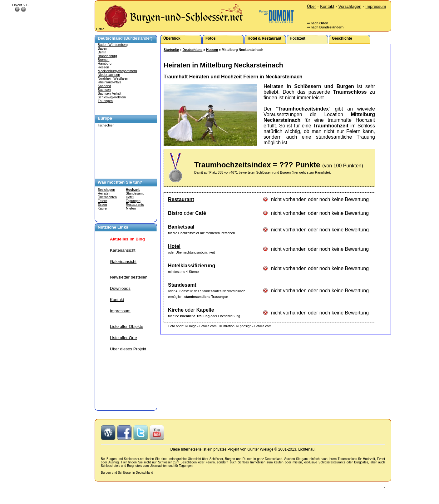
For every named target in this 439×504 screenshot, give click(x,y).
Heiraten (104, 193)
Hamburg (105, 63)
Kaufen (103, 208)
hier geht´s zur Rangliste (311, 172)
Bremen (104, 60)
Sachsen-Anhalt (109, 93)
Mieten (131, 208)
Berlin (102, 52)
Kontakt (327, 6)
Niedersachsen (109, 75)
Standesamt (135, 193)
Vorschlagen (350, 6)
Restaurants (135, 205)
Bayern (103, 48)
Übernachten (107, 197)
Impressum (376, 6)
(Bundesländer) (125, 38)
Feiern (102, 201)
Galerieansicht (123, 262)
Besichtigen (106, 190)
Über (311, 6)
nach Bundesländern (327, 27)
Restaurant (181, 199)
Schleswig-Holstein (112, 97)
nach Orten (319, 23)
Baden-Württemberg (113, 45)
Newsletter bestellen (129, 277)
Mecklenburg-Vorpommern (117, 71)
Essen (102, 205)
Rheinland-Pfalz (109, 82)
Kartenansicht (123, 250)
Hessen (103, 67)
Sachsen (104, 90)
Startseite (171, 50)
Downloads (120, 288)
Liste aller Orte (123, 338)
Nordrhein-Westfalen (113, 78)
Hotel (130, 197)
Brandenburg (107, 56)
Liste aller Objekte (127, 326)
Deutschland (192, 50)
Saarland (104, 86)
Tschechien (106, 125)
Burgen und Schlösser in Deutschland (127, 473)
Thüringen (105, 101)
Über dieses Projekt (128, 349)
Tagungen (133, 201)
